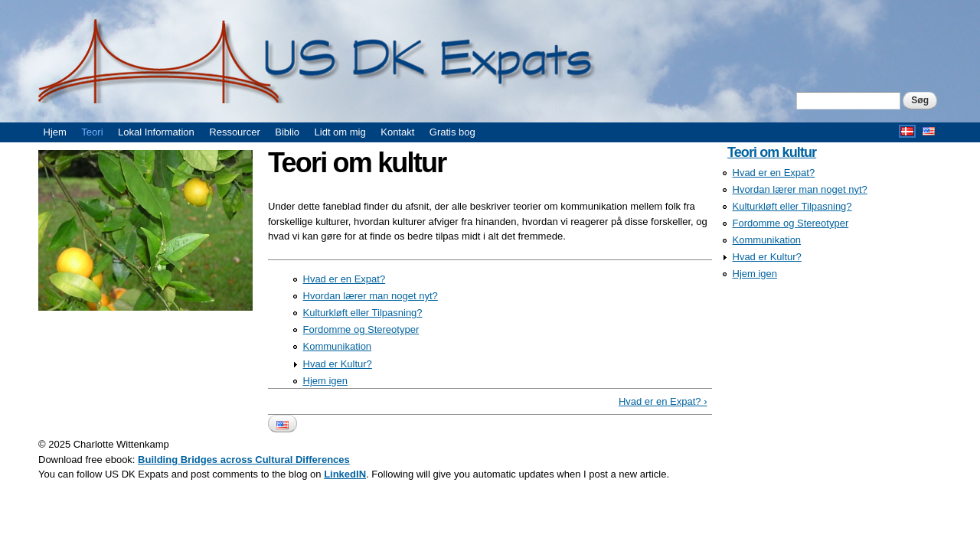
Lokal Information (156, 132)
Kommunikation (338, 346)
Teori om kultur (772, 152)
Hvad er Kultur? (338, 364)
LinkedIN (345, 474)
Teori (92, 132)
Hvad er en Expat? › (663, 401)
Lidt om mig (340, 132)
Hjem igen (326, 381)
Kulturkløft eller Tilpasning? (363, 313)
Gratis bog (452, 132)
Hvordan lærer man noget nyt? (371, 296)
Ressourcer (234, 132)
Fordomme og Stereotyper (361, 329)
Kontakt (397, 132)
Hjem (55, 132)
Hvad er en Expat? (345, 279)
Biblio (287, 132)
